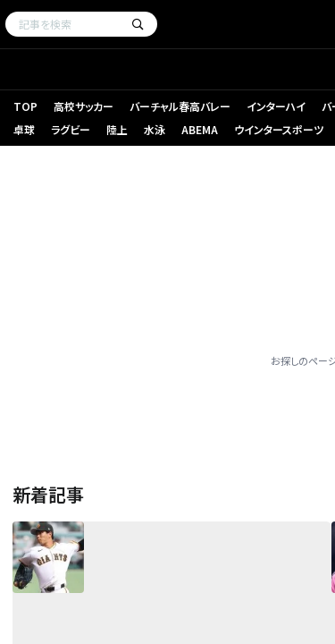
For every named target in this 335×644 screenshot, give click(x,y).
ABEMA (200, 129)
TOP (25, 106)
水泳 (155, 129)
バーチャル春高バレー (180, 106)
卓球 (24, 129)
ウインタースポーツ (279, 129)
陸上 (117, 129)
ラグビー (71, 129)
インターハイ (276, 106)
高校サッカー (84, 106)
